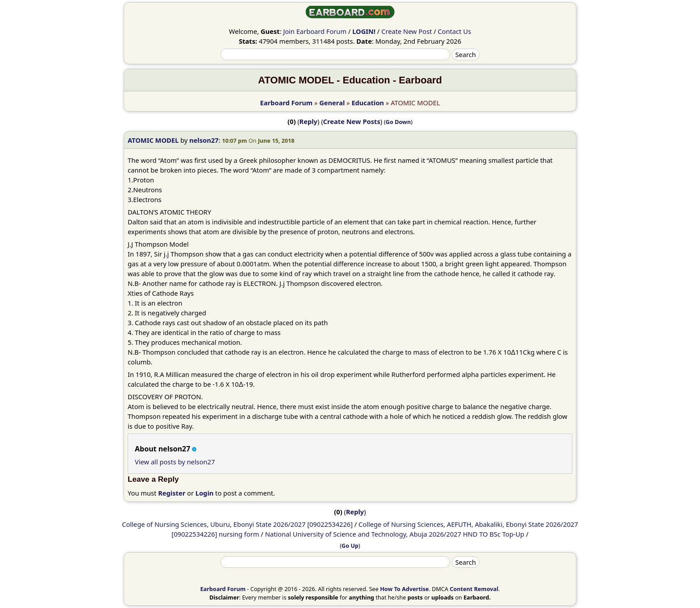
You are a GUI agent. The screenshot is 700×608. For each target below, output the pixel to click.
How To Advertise (404, 589)
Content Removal (474, 589)
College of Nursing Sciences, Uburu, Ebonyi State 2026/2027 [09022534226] (237, 524)
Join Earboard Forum (315, 31)
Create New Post (406, 31)
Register (172, 493)
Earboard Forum (286, 103)
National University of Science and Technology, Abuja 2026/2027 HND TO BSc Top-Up (395, 534)
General (332, 103)
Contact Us (455, 31)
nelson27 (204, 140)
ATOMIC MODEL (153, 140)
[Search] (335, 54)
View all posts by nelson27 (175, 462)
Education (368, 103)
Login (205, 493)
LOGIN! (364, 31)
